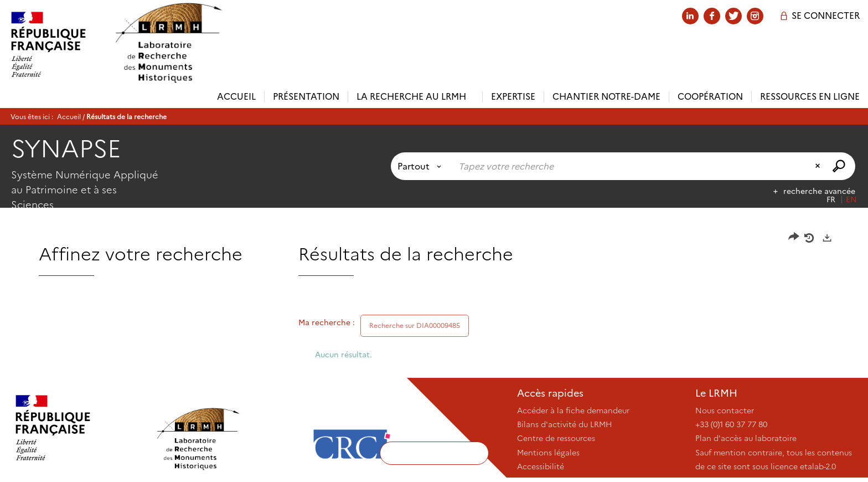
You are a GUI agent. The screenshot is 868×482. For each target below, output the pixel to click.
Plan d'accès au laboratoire (746, 438)
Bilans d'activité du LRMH (565, 424)
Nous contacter (725, 411)
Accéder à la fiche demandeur (573, 411)
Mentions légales (548, 453)
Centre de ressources (556, 438)
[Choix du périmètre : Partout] (422, 166)
